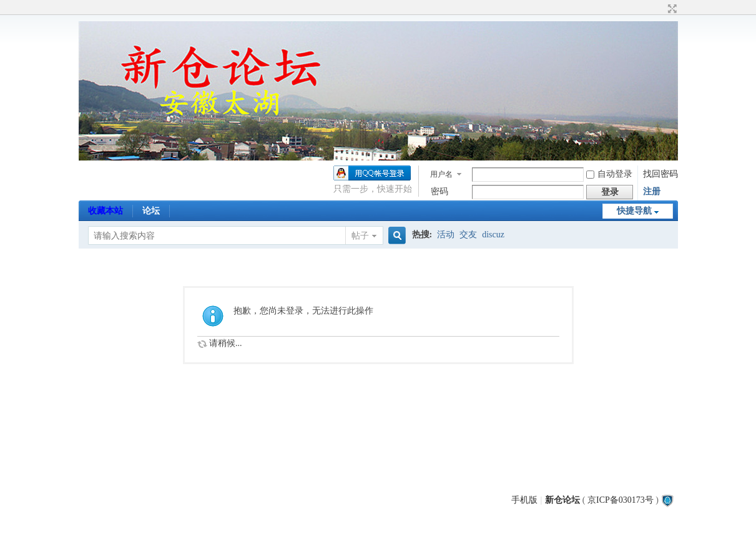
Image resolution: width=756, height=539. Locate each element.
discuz (493, 235)
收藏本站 (106, 211)
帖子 (360, 236)
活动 (446, 235)
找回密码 (660, 174)
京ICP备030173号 (621, 500)
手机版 (524, 500)
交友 (468, 235)
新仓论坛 (562, 500)
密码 (439, 191)
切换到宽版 (671, 9)
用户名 (441, 174)
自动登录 (609, 174)
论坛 (151, 211)
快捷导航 (634, 211)
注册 (652, 191)
